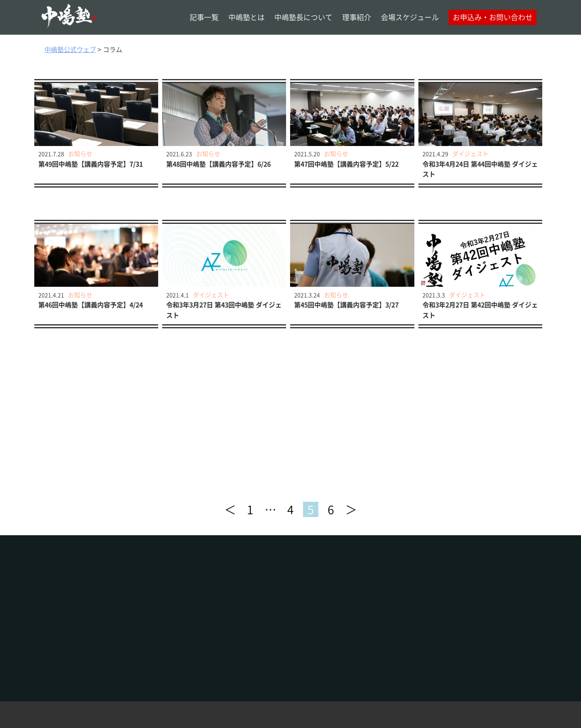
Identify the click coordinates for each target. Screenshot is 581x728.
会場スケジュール (410, 17)
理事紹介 (357, 17)
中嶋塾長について (303, 17)
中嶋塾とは (247, 17)
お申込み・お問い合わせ (493, 17)
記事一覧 (204, 17)
